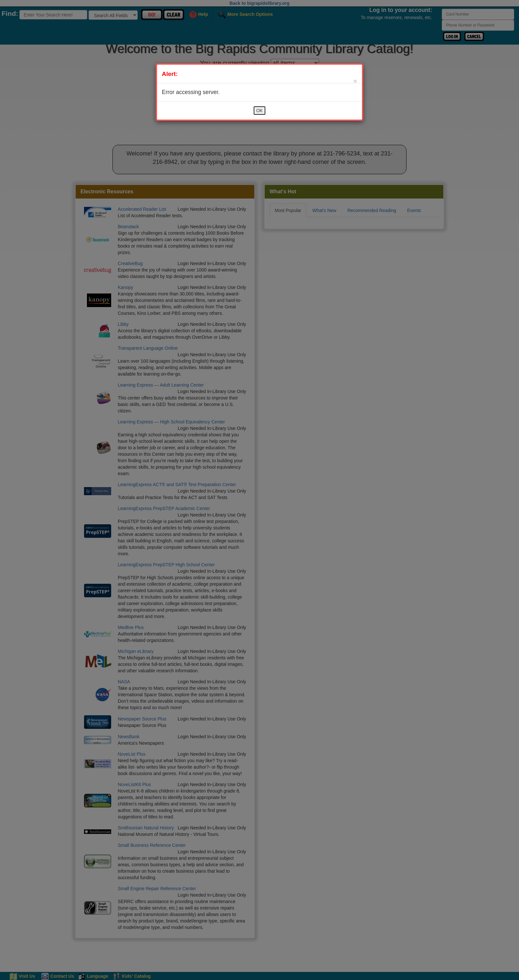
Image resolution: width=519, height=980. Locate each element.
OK (259, 111)
